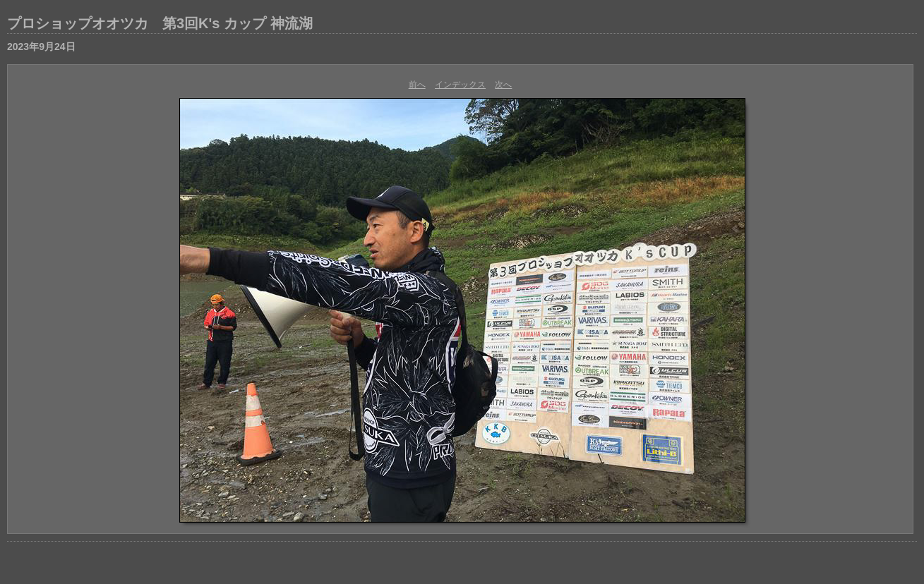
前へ (417, 85)
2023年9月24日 (41, 47)
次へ (503, 85)
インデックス (460, 85)
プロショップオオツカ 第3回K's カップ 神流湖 (160, 23)
